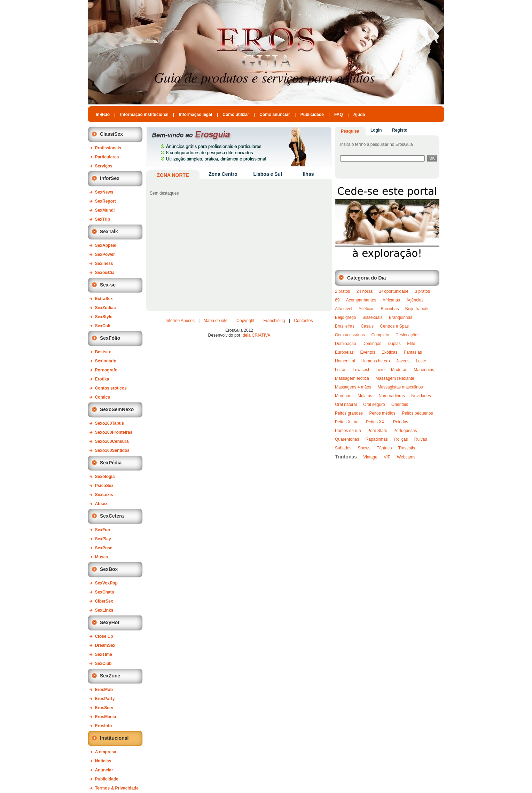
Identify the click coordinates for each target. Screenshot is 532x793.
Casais (367, 326)
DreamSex (105, 645)
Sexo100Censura (112, 441)
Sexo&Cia (105, 273)
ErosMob (104, 690)
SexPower (105, 254)
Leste (421, 361)
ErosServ (104, 708)
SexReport (105, 201)
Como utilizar (236, 115)
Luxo (380, 370)
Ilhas (308, 174)
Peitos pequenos (417, 413)
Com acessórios (350, 335)
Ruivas (421, 439)
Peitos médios (382, 413)
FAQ (339, 115)
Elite (411, 344)
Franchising (274, 321)
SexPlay (103, 539)
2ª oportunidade (394, 291)
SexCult (103, 326)
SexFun (103, 530)
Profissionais (108, 148)
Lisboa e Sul (268, 174)
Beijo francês (417, 309)
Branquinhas (401, 317)
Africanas (391, 300)
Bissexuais (372, 317)
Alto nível (343, 309)
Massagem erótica (352, 378)
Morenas (343, 396)
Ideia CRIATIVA (256, 335)
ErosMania (106, 717)
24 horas (365, 291)
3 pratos (423, 291)
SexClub (103, 664)
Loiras (341, 370)
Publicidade (312, 115)
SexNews (104, 192)
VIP (387, 457)
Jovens (403, 361)
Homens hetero (376, 361)
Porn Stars (377, 431)
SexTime (104, 654)
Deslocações (408, 335)
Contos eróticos (111, 388)
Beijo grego (346, 317)
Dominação (346, 344)
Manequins (424, 370)
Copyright (245, 321)
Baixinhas (390, 309)
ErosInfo (104, 726)
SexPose (104, 548)
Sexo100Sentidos (112, 450)
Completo (380, 335)
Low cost (361, 370)
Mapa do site (216, 321)
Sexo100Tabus (109, 423)
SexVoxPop (106, 583)
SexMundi (105, 210)
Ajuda (359, 115)
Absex (101, 504)
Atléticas (366, 309)
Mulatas (365, 396)
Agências (415, 300)
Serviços (104, 166)
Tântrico (384, 448)
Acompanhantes (361, 300)
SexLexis (104, 495)
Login (376, 130)
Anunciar (104, 770)
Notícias (103, 761)
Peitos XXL (376, 422)
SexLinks (104, 610)
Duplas (394, 344)
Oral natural (346, 405)
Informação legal (195, 115)
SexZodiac (105, 308)
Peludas (401, 422)
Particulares (107, 157)
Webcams (406, 457)
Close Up (104, 636)
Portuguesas (405, 431)
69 (337, 300)
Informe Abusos (180, 321)
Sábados (343, 448)
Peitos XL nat (347, 422)
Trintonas (346, 457)
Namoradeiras (392, 396)
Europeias (344, 352)
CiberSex (104, 601)
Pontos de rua (348, 431)
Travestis (407, 448)
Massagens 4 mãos (353, 387)
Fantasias (413, 352)
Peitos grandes (349, 413)
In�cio (103, 115)
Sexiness (104, 264)
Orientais (400, 405)
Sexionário (106, 361)
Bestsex (103, 352)
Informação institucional (144, 115)
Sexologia (105, 477)
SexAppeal (106, 245)
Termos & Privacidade (117, 788)
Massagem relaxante (395, 378)
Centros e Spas (394, 326)
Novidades (421, 396)
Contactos (303, 321)
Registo (400, 130)
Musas (101, 557)
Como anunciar (275, 115)
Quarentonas (347, 439)
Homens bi (345, 361)
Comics (103, 397)
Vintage (370, 457)
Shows (364, 448)
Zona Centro (223, 174)
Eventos (367, 352)
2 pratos (342, 291)
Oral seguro (374, 405)
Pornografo (106, 370)
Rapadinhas (377, 439)
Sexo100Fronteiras (114, 432)
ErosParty (105, 699)
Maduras (399, 370)
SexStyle (104, 317)
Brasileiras (345, 326)
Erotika (102, 379)
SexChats (105, 592)
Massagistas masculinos (400, 387)
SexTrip (103, 219)
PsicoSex (104, 486)
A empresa (106, 752)
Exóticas (389, 352)
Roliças (401, 439)
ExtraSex (104, 299)
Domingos (372, 344)
